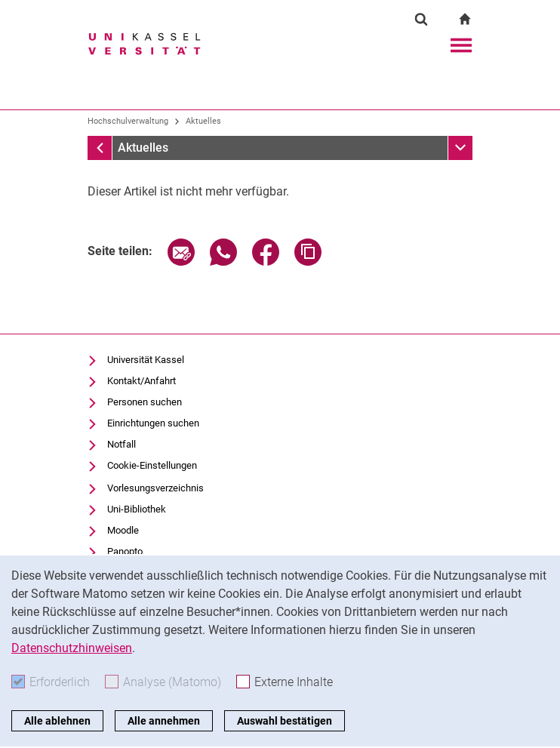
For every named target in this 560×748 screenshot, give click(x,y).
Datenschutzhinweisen (72, 648)
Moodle (123, 530)
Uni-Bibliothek (137, 509)
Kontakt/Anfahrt (142, 381)
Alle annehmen (164, 721)
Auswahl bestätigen (285, 721)
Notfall (122, 444)
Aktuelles (203, 121)
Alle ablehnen (57, 721)
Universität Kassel (146, 360)
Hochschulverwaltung (128, 121)
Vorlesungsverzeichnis (155, 488)
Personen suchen (145, 402)
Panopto (125, 551)
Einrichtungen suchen (153, 423)
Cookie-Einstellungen (152, 465)
